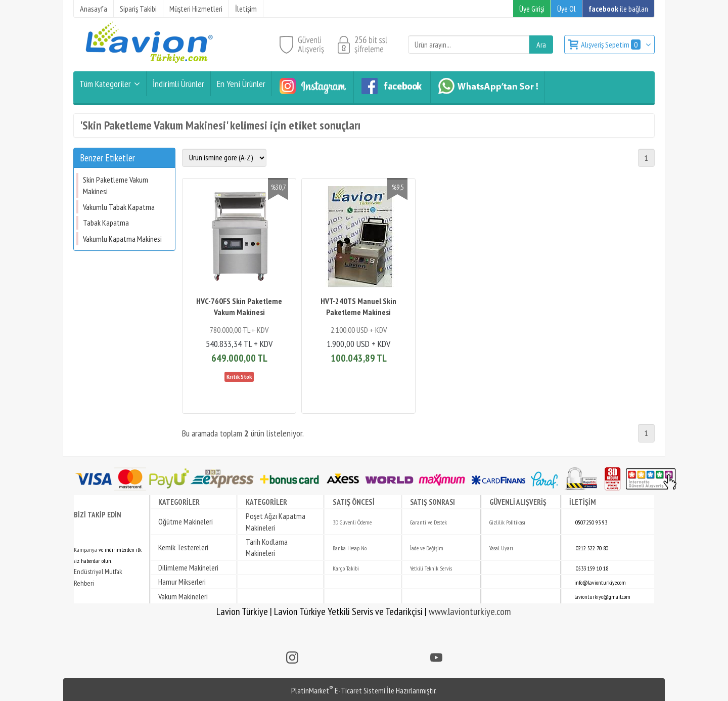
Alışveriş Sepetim (611, 45)
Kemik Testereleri (183, 547)
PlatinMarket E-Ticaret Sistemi (338, 690)
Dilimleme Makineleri (188, 567)
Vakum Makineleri (183, 596)
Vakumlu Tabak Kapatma (119, 207)
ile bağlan (618, 9)
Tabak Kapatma (106, 223)
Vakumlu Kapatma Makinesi (122, 239)
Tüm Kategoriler (105, 84)
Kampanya (85, 550)
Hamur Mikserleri (182, 582)
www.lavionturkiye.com (470, 611)
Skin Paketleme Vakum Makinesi (116, 185)
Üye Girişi (532, 9)
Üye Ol (566, 9)
